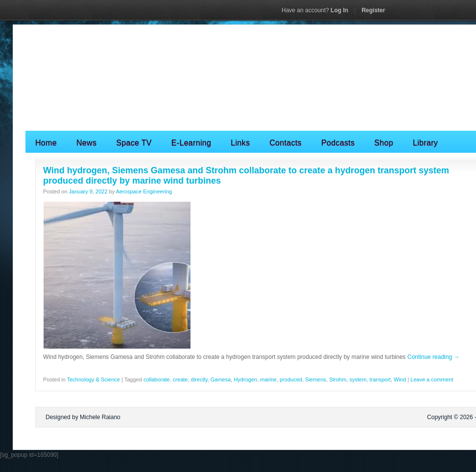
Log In (315, 10)
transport (380, 379)
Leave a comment (432, 379)
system (358, 379)
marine (268, 379)
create (180, 379)
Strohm (338, 379)
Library (425, 143)
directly (199, 379)
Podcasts (338, 143)
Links (240, 143)
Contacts (286, 143)
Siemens (316, 379)
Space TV (134, 143)
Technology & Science (94, 379)
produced (291, 379)
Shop (384, 143)
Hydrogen (245, 379)
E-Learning (191, 143)
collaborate (157, 379)
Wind (400, 379)
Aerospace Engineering (144, 191)
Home (46, 143)
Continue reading (434, 357)
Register (373, 10)
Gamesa (221, 379)
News (86, 143)
